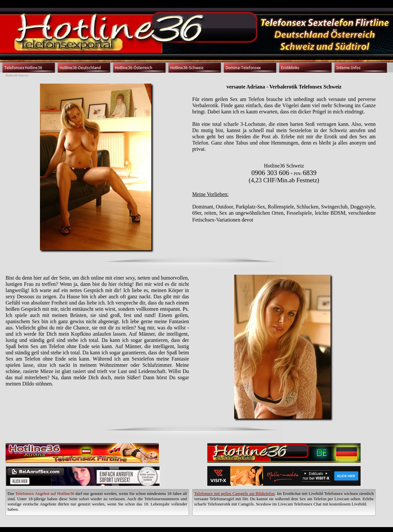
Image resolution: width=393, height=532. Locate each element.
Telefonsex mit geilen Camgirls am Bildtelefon (234, 493)
